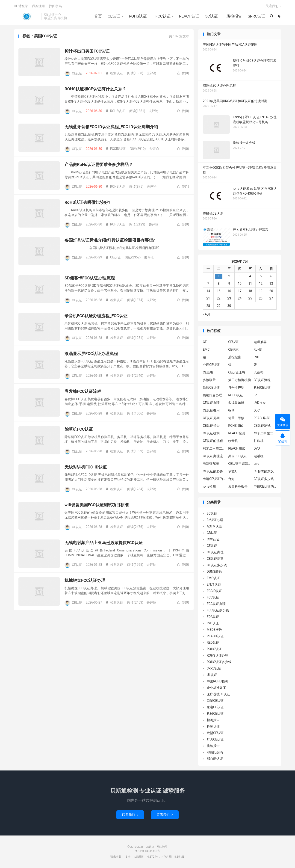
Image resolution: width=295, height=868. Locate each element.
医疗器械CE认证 (218, 694)
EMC (206, 350)
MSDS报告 (214, 630)
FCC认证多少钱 (218, 610)
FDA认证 (213, 617)
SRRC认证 (257, 16)
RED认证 (213, 643)
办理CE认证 (211, 365)
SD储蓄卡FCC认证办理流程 (90, 278)
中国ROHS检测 (217, 681)
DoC (257, 410)
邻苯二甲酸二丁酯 (214, 448)
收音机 (233, 441)
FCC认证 (163, 16)
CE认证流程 (262, 380)
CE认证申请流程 (240, 464)
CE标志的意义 (264, 471)
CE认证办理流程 (214, 456)
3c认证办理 (215, 520)
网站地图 (162, 847)
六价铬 (259, 372)
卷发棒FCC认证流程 (83, 391)
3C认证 (211, 16)
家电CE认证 (215, 707)
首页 (98, 16)
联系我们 (130, 815)
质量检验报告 (238, 486)
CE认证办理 (211, 403)
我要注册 (38, 6)
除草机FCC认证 (79, 429)
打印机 (259, 441)
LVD (257, 357)
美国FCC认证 (238, 456)
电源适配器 (211, 464)
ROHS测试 (236, 426)
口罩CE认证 (215, 701)
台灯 (231, 479)
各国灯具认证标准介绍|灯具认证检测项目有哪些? (110, 240)
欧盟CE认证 (211, 388)
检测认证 (114, 73)
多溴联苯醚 (236, 403)
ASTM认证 (214, 526)
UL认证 (212, 675)
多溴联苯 (209, 380)
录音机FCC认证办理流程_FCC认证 (96, 316)
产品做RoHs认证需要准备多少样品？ (99, 164)
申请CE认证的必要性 (214, 479)
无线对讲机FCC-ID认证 (86, 467)
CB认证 (212, 533)
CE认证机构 (211, 433)
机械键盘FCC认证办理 (85, 580)
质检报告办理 (212, 395)
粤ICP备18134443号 (148, 851)
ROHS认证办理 (217, 655)
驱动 (231, 410)
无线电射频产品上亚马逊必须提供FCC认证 (104, 543)
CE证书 (208, 372)
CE (205, 342)
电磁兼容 (260, 342)
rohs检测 (209, 486)
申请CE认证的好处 (265, 486)
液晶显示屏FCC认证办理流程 (91, 354)
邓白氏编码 (215, 752)
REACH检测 (237, 433)
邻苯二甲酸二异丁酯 (265, 433)
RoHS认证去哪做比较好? (87, 202)
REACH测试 (237, 448)
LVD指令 (260, 403)
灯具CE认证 (215, 739)
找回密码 (55, 6)
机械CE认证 (262, 388)
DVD (257, 448)
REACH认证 (189, 16)
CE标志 (233, 350)
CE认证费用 (211, 410)
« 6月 (206, 314)
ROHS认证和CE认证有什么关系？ (95, 89)
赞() (183, 73)
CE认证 (27, 16)
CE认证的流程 (213, 441)
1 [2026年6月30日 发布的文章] (219, 276)
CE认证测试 (262, 426)
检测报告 (213, 720)
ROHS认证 (138, 16)
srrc (257, 464)
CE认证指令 (211, 426)
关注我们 (272, 6)
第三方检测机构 (239, 380)
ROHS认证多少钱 (219, 662)
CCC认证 (213, 539)
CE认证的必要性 (214, 471)
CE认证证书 (237, 372)
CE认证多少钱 (264, 479)
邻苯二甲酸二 (238, 418)
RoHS (258, 350)
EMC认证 (213, 578)
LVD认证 (213, 623)
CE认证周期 (211, 418)
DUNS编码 (214, 572)
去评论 (151, 73)
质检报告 (234, 16)
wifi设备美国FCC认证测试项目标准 (97, 505)
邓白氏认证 (215, 759)
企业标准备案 (216, 688)
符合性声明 (236, 388)
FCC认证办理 (216, 604)
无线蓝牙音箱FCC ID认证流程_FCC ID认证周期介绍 (111, 127)
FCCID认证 (116, 149)
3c (255, 395)
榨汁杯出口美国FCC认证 (87, 51)
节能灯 (233, 471)
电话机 (259, 456)
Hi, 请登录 (21, 6)
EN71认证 (214, 584)
